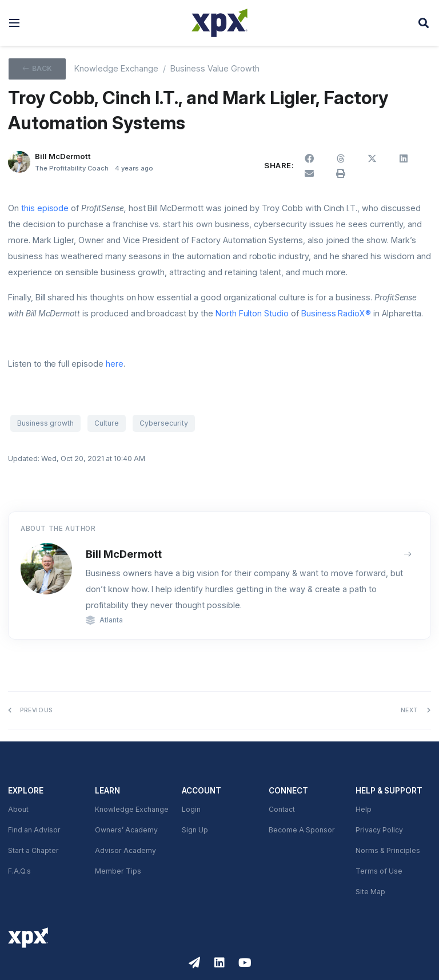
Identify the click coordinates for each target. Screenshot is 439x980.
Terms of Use (379, 871)
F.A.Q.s (19, 871)
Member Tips (118, 871)
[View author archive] (408, 554)
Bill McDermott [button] (63, 156)
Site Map (370, 892)
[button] (14, 23)
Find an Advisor (34, 830)
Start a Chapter (33, 851)
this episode (45, 208)
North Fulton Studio (252, 314)
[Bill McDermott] (19, 162)
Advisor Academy (125, 851)
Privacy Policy (379, 830)
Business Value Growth (215, 69)
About (18, 810)
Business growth (45, 423)
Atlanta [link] (111, 620)
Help (364, 810)
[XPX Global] (219, 23)
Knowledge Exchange (132, 810)
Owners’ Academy (126, 830)
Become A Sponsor (302, 830)
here (115, 364)
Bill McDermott (124, 554)
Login (191, 810)
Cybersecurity (164, 423)
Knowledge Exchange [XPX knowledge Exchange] (116, 69)
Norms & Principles (388, 851)
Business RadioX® (336, 314)
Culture (107, 423)
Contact (282, 810)
